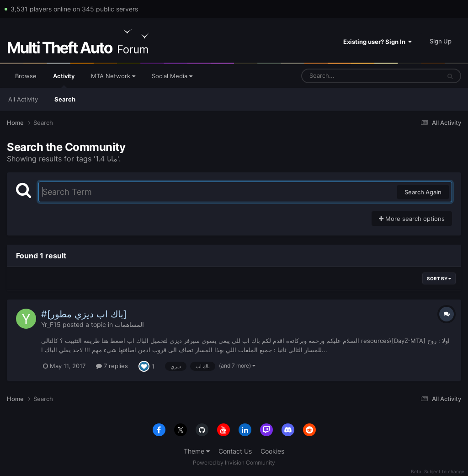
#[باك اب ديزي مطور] (84, 314)
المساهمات (129, 324)
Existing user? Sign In (378, 42)
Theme (197, 451)
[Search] (347, 76)
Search (65, 99)
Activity (64, 80)
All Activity (23, 99)
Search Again (423, 192)
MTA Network (113, 76)
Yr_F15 (51, 324)
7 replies (112, 366)
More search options (412, 219)
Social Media (172, 76)
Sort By (439, 278)
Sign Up (441, 41)
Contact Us (235, 451)
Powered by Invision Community (234, 463)
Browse (26, 76)
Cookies (272, 451)
